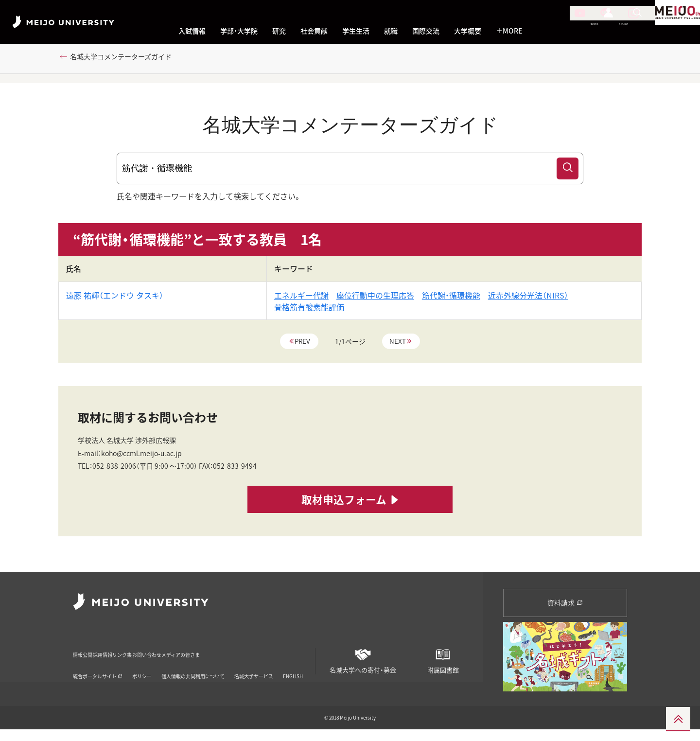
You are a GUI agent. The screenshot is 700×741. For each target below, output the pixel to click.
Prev (302, 346)
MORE (509, 31)
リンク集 (165, 653)
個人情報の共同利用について (193, 668)
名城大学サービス (254, 668)
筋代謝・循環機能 (451, 300)
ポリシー (142, 668)
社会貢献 (314, 31)
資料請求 (565, 607)
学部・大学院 (239, 31)
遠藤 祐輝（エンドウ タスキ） (115, 300)
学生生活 (356, 31)
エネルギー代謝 (301, 300)
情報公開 (86, 653)
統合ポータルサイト (98, 668)
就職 (391, 31)
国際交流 (426, 31)
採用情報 (125, 653)
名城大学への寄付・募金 (363, 662)
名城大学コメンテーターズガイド (130, 62)
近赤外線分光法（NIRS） (528, 300)
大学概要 (468, 31)
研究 (279, 31)
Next (399, 346)
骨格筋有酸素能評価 (309, 311)
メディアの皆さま (270, 653)
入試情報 (192, 31)
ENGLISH (293, 668)
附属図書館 (443, 662)
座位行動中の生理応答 (375, 300)
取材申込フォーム (350, 514)
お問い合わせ (211, 653)
